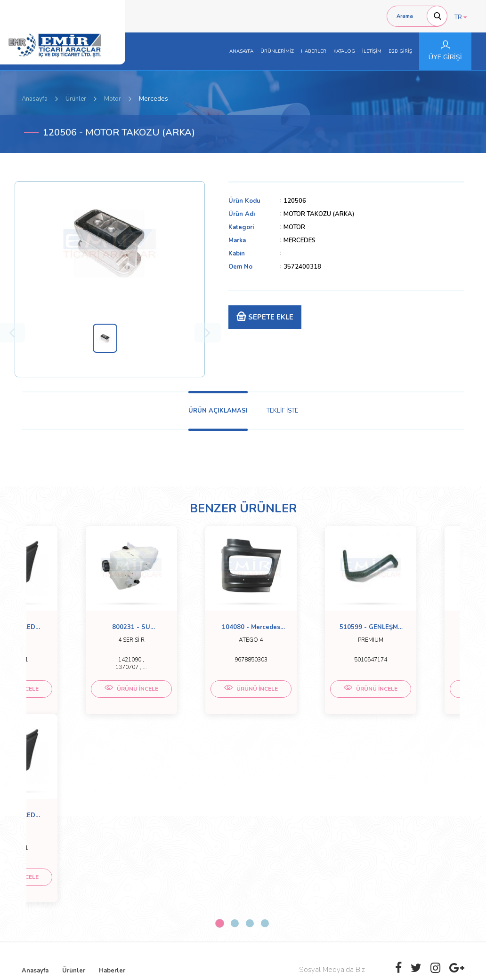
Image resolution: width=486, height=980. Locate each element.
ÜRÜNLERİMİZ (277, 51)
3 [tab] (250, 747)
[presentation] (405, 897)
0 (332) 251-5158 (212, 855)
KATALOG (344, 51)
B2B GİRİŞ (400, 51)
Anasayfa (35, 99)
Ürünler (76, 99)
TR (461, 17)
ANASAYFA (241, 51)
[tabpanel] (81, 626)
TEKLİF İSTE (282, 411)
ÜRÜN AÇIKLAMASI (218, 411)
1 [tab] (219, 747)
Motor (113, 99)
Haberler (112, 795)
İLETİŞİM (372, 51)
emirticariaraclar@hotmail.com (229, 864)
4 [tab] (265, 747)
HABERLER (314, 51)
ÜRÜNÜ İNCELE (81, 697)
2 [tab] (235, 747)
